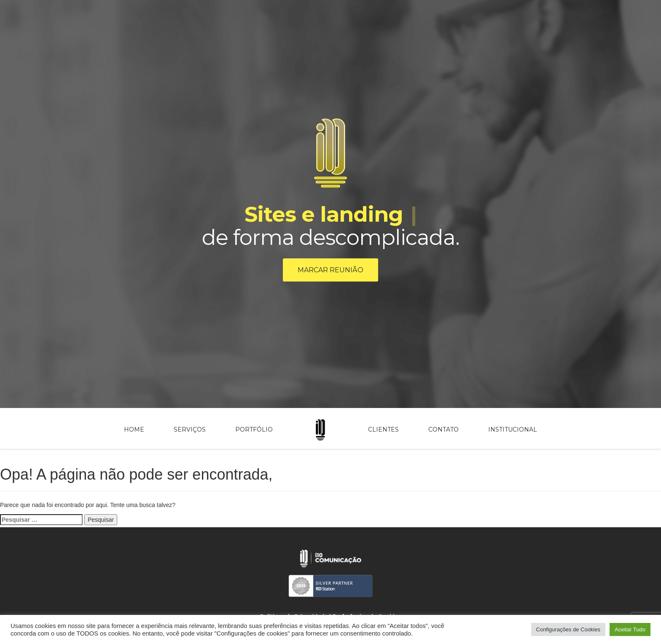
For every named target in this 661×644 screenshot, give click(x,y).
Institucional (513, 429)
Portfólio (254, 429)
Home (134, 429)
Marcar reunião (330, 270)
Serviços (190, 429)
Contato (443, 429)
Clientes (383, 429)
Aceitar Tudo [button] (630, 629)
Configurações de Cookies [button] (568, 629)
